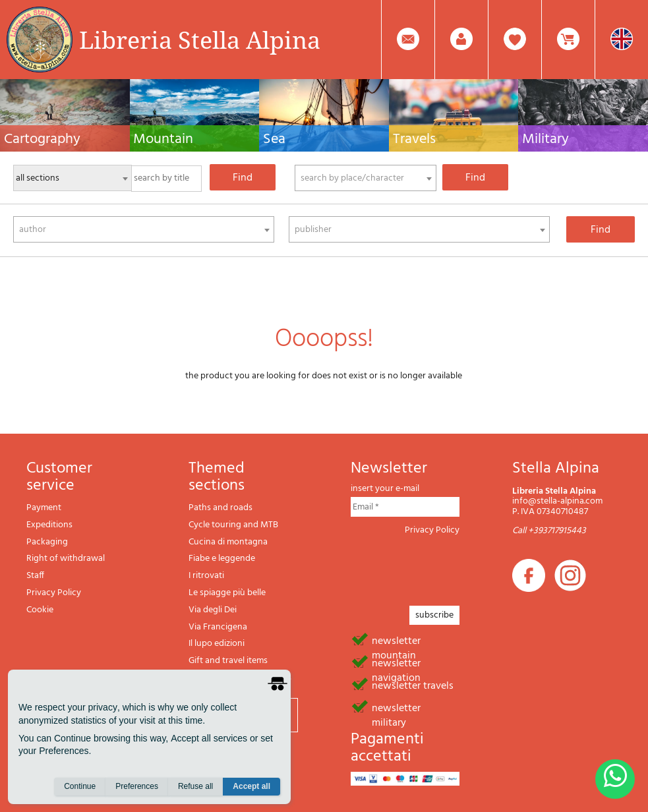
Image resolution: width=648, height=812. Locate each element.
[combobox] (366, 178)
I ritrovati (206, 576)
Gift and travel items (228, 661)
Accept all (251, 786)
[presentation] (451, 567)
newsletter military (396, 707)
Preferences (137, 786)
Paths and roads (221, 508)
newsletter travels (413, 685)
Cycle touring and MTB (233, 525)
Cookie (40, 610)
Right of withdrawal (66, 559)
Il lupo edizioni (217, 644)
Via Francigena (218, 627)
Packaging (47, 542)
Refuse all (195, 786)
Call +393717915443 (549, 531)
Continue (80, 786)
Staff (35, 576)
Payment (44, 508)
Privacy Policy (54, 593)
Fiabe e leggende (222, 559)
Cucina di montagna (228, 542)
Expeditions (49, 525)
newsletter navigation (396, 662)
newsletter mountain (396, 640)
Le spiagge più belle (227, 593)
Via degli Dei (213, 610)
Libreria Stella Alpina (200, 40)
